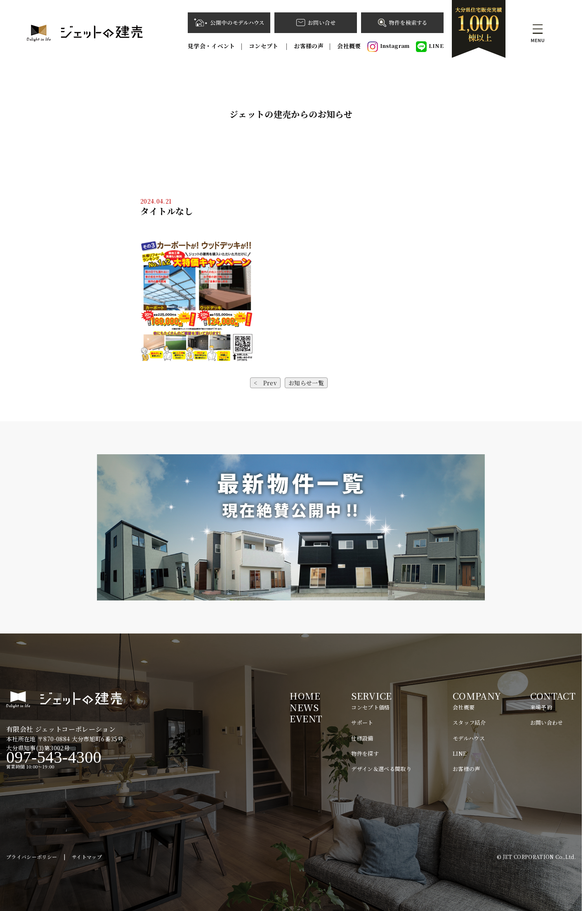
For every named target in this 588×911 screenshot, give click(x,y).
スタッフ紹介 (469, 722)
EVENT (306, 718)
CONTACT (553, 696)
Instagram (388, 47)
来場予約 (541, 707)
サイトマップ (87, 857)
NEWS (304, 707)
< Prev (265, 383)
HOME (305, 696)
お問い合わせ (547, 722)
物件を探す (365, 753)
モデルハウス (469, 738)
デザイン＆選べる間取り (381, 769)
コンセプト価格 (370, 707)
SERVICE (371, 696)
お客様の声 (309, 46)
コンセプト (264, 46)
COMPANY (477, 696)
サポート (362, 722)
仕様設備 (362, 738)
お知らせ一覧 (306, 383)
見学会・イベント (211, 46)
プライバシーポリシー (32, 857)
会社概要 (349, 46)
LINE (430, 47)
